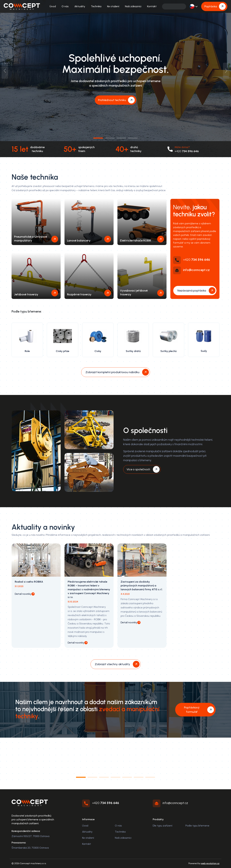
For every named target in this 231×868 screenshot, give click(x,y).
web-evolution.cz (210, 863)
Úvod (53, 6)
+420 (187, 151)
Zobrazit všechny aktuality (112, 664)
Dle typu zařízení (163, 826)
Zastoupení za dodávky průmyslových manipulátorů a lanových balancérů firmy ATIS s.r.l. (142, 586)
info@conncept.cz (196, 270)
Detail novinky (23, 594)
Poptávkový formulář (192, 710)
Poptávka (211, 6)
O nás (65, 6)
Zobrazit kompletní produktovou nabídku (112, 372)
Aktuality (80, 6)
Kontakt (152, 6)
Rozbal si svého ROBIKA (29, 582)
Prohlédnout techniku (112, 100)
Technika (96, 6)
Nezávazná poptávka (192, 291)
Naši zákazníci (133, 6)
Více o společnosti (138, 469)
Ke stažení (113, 6)
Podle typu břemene (197, 826)
